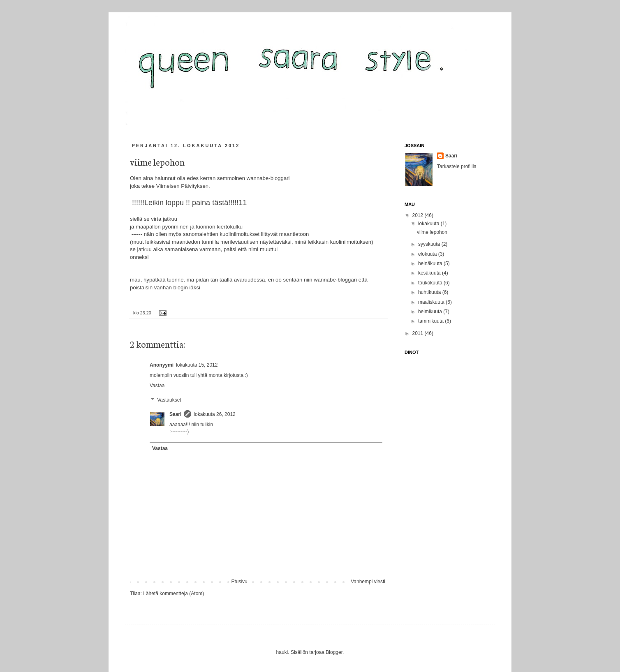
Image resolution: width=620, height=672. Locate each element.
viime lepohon (432, 232)
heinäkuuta (431, 263)
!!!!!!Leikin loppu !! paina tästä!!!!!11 (188, 203)
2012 (419, 215)
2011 (419, 333)
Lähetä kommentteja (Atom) (174, 593)
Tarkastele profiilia (457, 166)
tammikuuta (431, 321)
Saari (175, 414)
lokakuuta (429, 224)
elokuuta (428, 254)
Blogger (334, 652)
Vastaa (157, 386)
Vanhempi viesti (368, 582)
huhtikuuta (430, 292)
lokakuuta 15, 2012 (197, 365)
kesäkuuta (430, 273)
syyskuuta (430, 244)
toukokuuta (431, 283)
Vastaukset (169, 400)
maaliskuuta (432, 302)
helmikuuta (431, 312)
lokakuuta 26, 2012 (214, 414)
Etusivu (239, 582)
